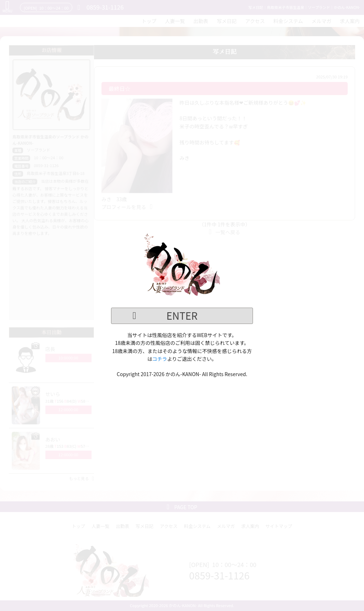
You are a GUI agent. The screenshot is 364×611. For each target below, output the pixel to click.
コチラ (160, 359)
